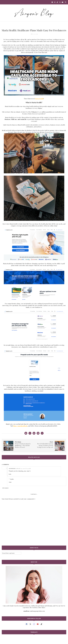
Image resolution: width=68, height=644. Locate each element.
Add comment (5, 488)
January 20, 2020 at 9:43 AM (23, 468)
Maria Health (39, 99)
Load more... (34, 494)
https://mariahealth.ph (20, 426)
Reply (10, 474)
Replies (12, 479)
